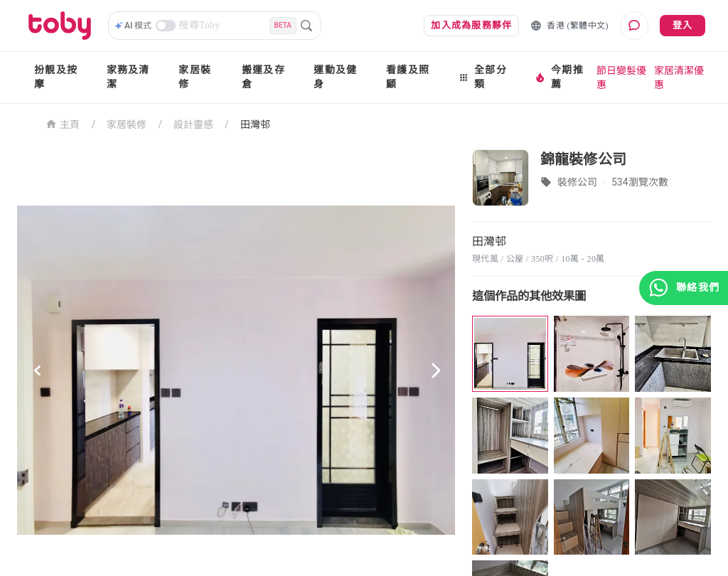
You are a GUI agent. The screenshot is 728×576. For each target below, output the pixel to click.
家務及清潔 (128, 77)
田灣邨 (255, 124)
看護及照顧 (408, 77)
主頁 (63, 123)
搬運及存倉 (263, 77)
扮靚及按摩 (56, 77)
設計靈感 (193, 124)
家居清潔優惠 (679, 78)
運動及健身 (335, 77)
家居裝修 (195, 77)
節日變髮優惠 (621, 78)
